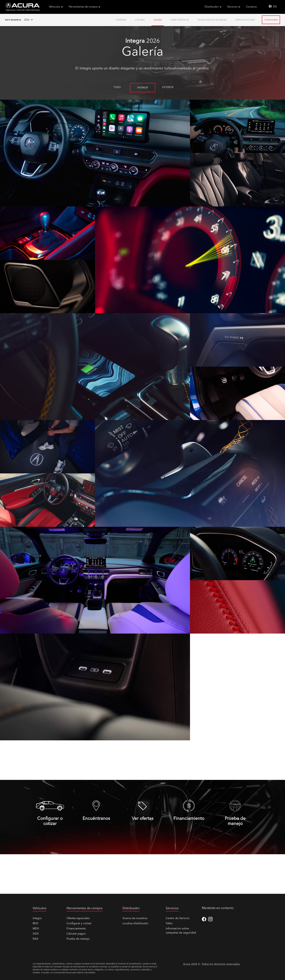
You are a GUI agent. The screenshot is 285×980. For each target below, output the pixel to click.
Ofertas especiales (78, 918)
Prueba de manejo (78, 939)
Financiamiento (76, 929)
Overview (121, 20)
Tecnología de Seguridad (212, 20)
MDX (36, 929)
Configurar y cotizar (79, 923)
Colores (140, 20)
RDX (35, 923)
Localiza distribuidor (135, 923)
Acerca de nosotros (135, 918)
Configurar (271, 20)
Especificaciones (245, 20)
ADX (36, 934)
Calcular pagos (76, 934)
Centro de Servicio (178, 918)
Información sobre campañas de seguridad (181, 931)
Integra (37, 918)
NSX (35, 939)
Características (180, 20)
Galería (158, 20)
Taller (169, 923)
